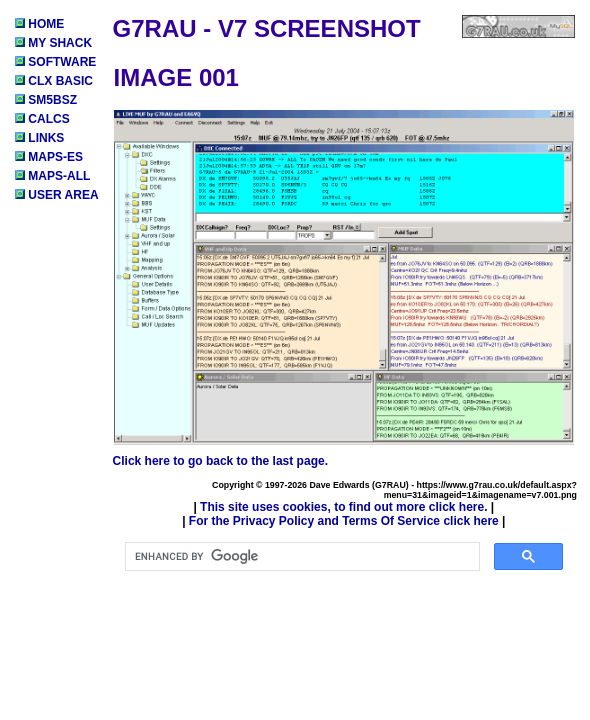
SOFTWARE (55, 62)
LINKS (39, 138)
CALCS (42, 119)
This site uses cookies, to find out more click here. (343, 507)
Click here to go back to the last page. (220, 461)
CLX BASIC (54, 81)
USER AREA (57, 195)
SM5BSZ (46, 100)
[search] (300, 557)
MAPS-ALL (52, 176)
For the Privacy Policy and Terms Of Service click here (344, 521)
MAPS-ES (49, 157)
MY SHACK (53, 43)
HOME (39, 24)
